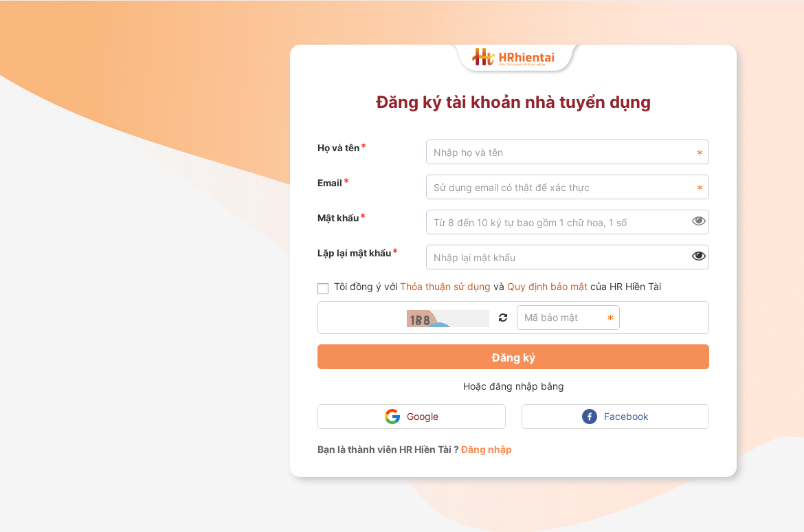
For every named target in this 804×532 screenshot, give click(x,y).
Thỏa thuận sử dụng (445, 286)
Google (412, 417)
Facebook (615, 417)
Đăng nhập (487, 449)
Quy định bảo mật (547, 286)
